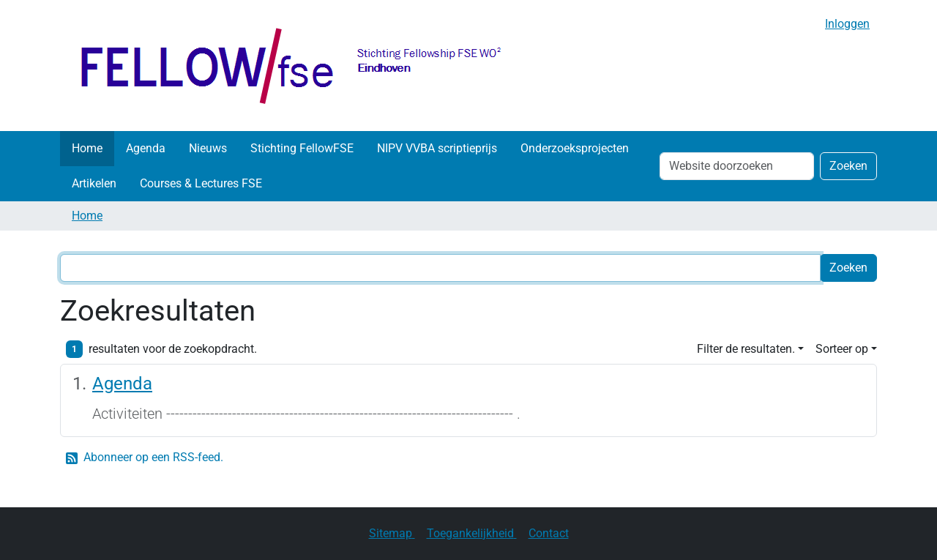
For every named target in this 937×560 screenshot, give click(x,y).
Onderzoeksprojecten (575, 148)
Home (87, 148)
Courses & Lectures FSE (201, 183)
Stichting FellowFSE (302, 148)
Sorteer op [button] (842, 349)
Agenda (146, 148)
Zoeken (848, 166)
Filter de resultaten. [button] (746, 349)
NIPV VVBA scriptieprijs (437, 148)
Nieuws (208, 148)
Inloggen (847, 24)
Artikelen (94, 183)
